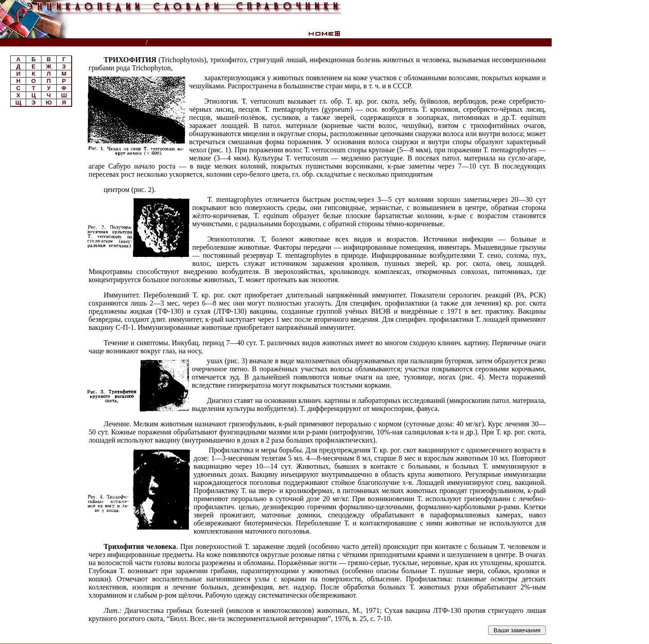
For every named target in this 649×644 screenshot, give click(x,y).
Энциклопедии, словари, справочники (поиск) (73, 43)
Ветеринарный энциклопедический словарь (222, 43)
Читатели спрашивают (517, 43)
